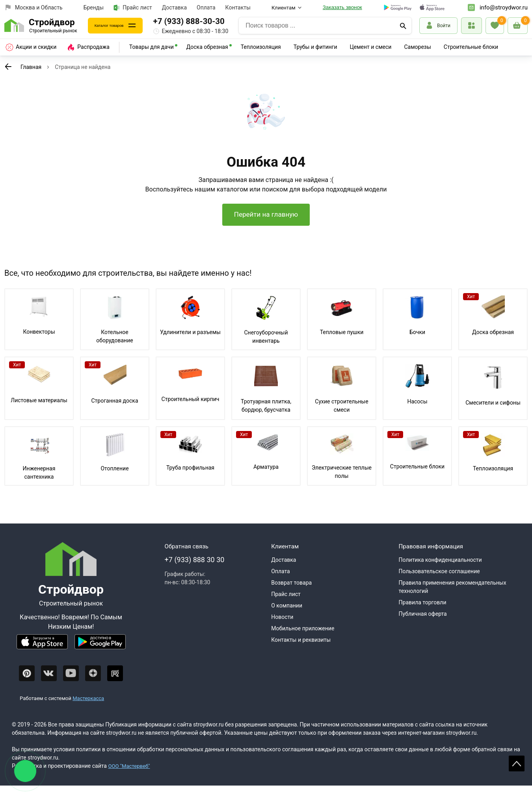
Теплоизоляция (261, 47)
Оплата (206, 7)
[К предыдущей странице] (8, 67)
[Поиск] (403, 26)
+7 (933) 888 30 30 (195, 569)
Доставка (174, 7)
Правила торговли (423, 612)
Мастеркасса (88, 708)
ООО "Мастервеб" (130, 775)
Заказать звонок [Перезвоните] (342, 7)
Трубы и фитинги (315, 47)
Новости (282, 626)
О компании (287, 615)
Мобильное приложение (303, 638)
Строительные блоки (471, 47)
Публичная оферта (423, 623)
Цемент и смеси (371, 47)
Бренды (94, 7)
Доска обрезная (207, 47)
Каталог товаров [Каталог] (117, 25)
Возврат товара (291, 592)
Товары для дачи (152, 47)
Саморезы (417, 47)
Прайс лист (133, 8)
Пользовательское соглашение (439, 581)
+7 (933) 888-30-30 (205, 21)
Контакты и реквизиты (301, 649)
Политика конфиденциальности (440, 569)
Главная (31, 67)
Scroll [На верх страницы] (517, 763)
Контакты (238, 7)
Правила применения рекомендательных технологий (453, 596)
